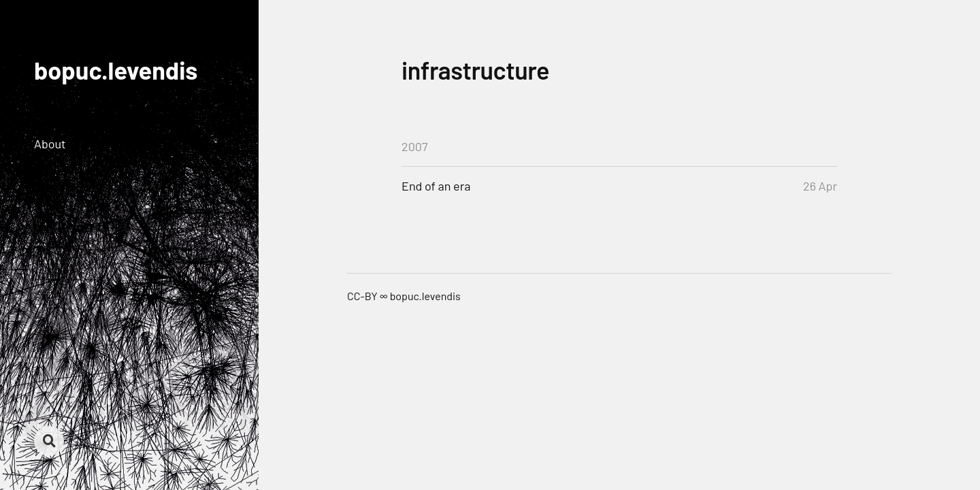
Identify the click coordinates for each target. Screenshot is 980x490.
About (50, 144)
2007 (415, 146)
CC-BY (362, 296)
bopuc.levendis (116, 70)
